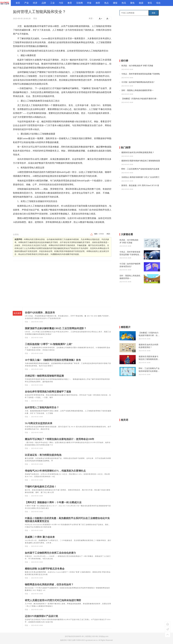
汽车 (61, 3)
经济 (35, 3)
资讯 (150, 3)
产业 (26, 3)
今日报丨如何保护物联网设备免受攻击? (138, 82)
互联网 (79, 3)
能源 (141, 3)
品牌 (44, 3)
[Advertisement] (62, 284)
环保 (89, 3)
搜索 (154, 13)
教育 (70, 3)
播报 (115, 3)
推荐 (98, 3)
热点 (107, 3)
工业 (52, 3)
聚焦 (132, 3)
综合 (158, 3)
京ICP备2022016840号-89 (74, 636)
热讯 (124, 3)
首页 (18, 3)
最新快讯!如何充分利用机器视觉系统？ (138, 152)
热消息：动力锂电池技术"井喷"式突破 (137, 66)
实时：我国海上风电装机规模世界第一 (137, 90)
